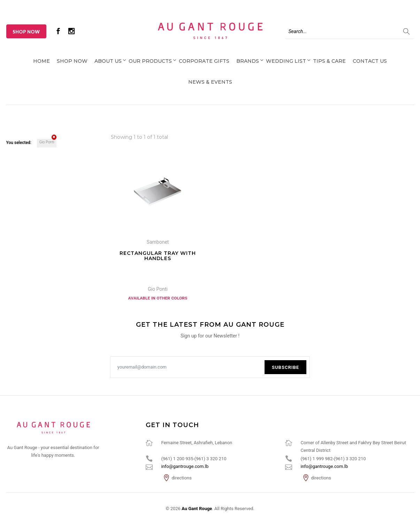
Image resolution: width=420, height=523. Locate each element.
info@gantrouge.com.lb (185, 466)
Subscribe (285, 367)
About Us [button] (108, 61)
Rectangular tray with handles (158, 256)
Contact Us (370, 61)
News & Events (210, 82)
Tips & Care (329, 61)
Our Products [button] (150, 61)
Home (41, 61)
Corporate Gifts (204, 61)
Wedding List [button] (286, 61)
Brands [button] (248, 61)
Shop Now (26, 32)
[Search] (350, 31)
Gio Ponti (48, 142)
